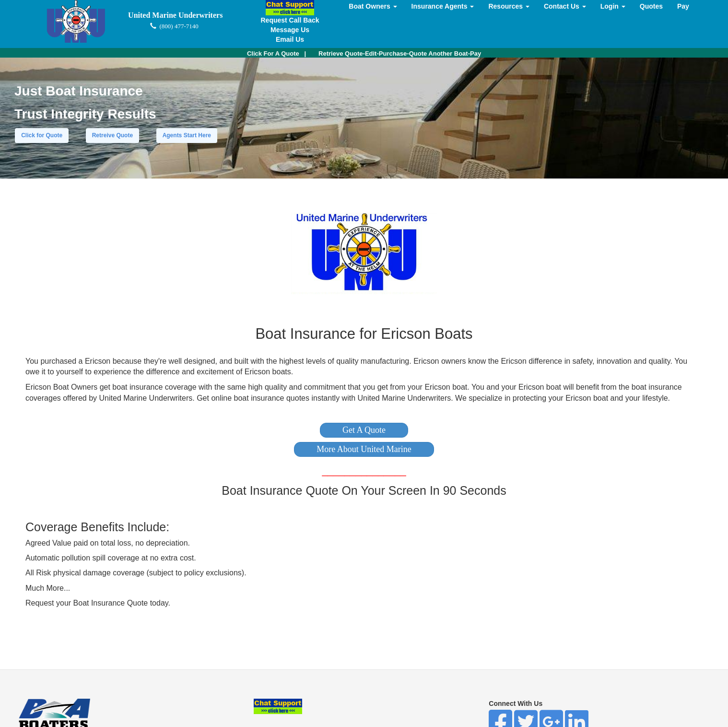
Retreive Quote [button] (112, 135)
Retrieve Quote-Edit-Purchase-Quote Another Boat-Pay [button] (400, 54)
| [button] (276, 54)
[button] (364, 430)
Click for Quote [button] (42, 135)
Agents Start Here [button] (187, 135)
